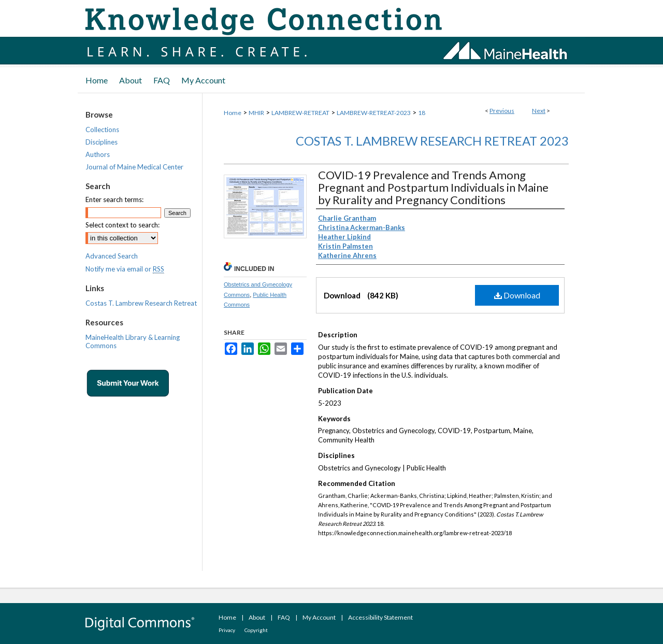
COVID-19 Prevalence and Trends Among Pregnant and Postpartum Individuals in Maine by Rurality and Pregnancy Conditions (433, 187)
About (257, 617)
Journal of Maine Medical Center (134, 167)
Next (539, 111)
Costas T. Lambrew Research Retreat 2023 (432, 141)
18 (422, 113)
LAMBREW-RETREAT (300, 113)
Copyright (256, 630)
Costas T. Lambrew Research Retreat (141, 303)
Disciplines (102, 142)
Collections (102, 130)
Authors (98, 154)
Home (233, 113)
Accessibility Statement (380, 617)
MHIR (256, 113)
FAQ (284, 617)
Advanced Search (112, 256)
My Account (319, 617)
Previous (502, 111)
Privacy (227, 630)
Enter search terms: (114, 199)
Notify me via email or (125, 269)
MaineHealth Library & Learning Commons (133, 341)
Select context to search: (122, 225)
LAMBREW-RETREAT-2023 (374, 113)
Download (517, 295)
